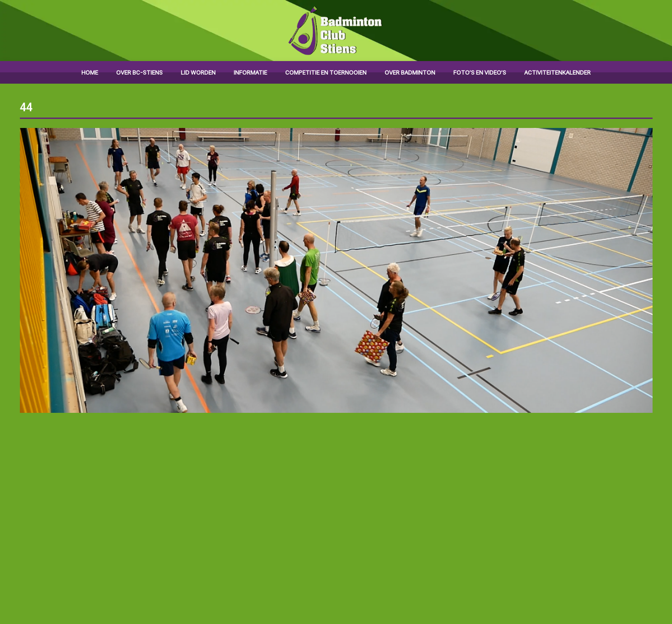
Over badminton (410, 73)
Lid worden (198, 73)
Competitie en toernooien (326, 73)
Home (90, 73)
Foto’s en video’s (480, 73)
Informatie (250, 73)
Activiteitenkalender (557, 73)
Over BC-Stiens (139, 73)
